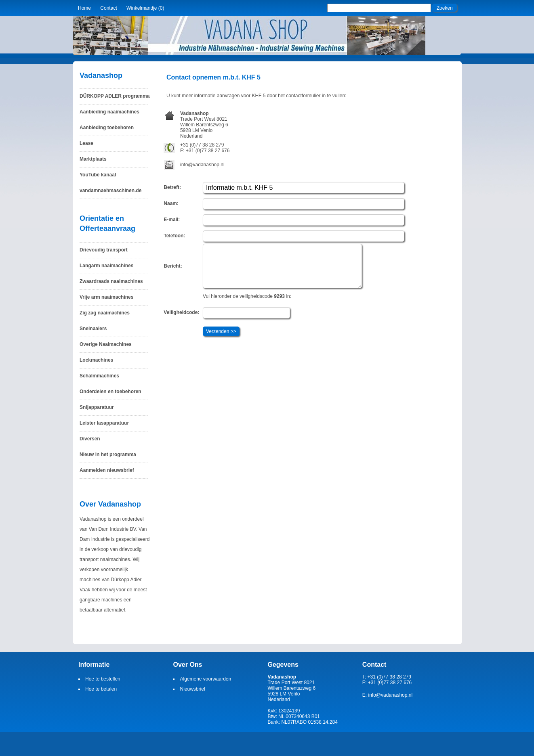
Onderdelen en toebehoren (110, 392)
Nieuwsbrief (192, 689)
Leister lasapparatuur (104, 423)
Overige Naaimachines (106, 344)
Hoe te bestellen (103, 679)
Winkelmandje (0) (145, 8)
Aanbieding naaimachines (109, 112)
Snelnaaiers (93, 329)
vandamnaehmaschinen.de (110, 191)
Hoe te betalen (101, 689)
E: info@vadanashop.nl (387, 695)
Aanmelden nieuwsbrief (107, 470)
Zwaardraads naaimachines (111, 281)
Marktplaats (93, 159)
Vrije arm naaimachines (106, 297)
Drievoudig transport (104, 250)
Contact (108, 8)
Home (84, 8)
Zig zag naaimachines (105, 313)
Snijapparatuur (97, 407)
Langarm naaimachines (106, 266)
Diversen (90, 439)
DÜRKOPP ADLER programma (115, 96)
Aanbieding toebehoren (107, 128)
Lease (86, 143)
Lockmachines (96, 360)
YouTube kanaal (98, 175)
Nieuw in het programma (108, 454)
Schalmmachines (99, 376)
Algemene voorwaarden (205, 679)
